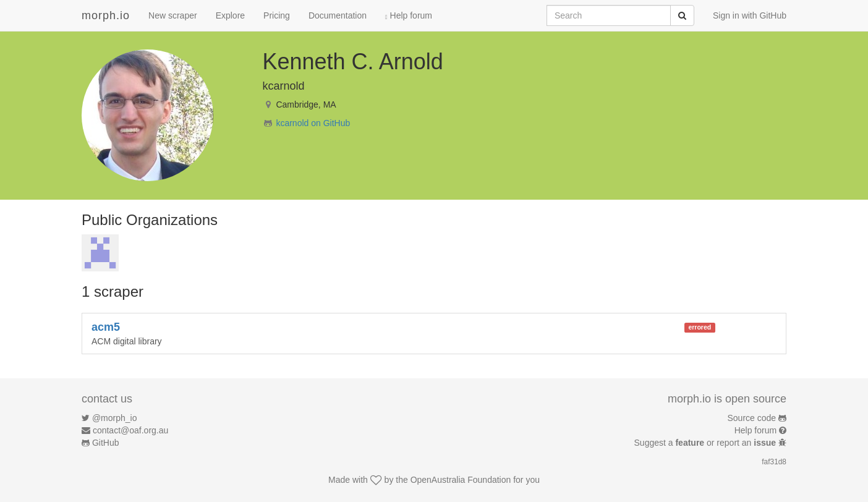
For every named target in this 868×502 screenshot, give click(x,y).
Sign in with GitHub (750, 15)
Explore (230, 15)
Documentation (338, 15)
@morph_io (115, 418)
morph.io (106, 15)
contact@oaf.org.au (130, 430)
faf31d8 (774, 462)
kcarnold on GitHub (313, 123)
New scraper (173, 15)
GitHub (106, 443)
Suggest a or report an (706, 443)
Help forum (409, 15)
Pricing (277, 15)
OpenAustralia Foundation (461, 480)
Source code (752, 418)
